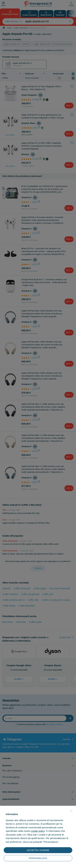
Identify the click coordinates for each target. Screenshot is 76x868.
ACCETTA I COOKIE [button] (38, 850)
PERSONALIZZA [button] (38, 858)
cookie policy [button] (38, 831)
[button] (71, 811)
